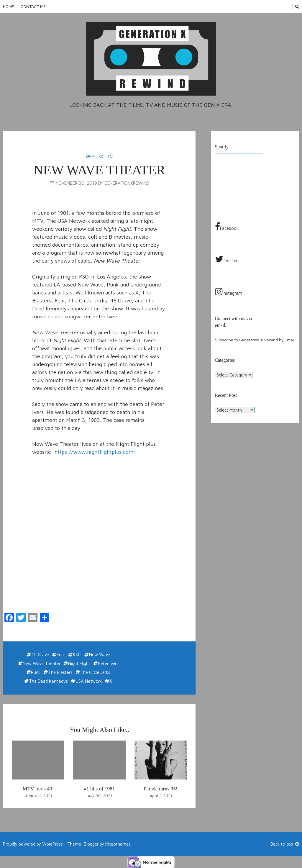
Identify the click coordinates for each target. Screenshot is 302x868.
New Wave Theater (42, 663)
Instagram (229, 291)
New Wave (100, 655)
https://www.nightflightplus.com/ (95, 452)
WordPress (52, 844)
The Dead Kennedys (48, 681)
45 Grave (40, 655)
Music (98, 157)
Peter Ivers (108, 663)
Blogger (91, 844)
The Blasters (60, 672)
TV (110, 157)
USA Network (89, 681)
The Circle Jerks (95, 672)
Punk (36, 672)
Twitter (226, 259)
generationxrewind (127, 183)
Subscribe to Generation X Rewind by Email (255, 340)
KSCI (77, 655)
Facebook (227, 227)
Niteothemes (118, 844)
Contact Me (33, 6)
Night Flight (79, 663)
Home (9, 6)
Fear (61, 655)
